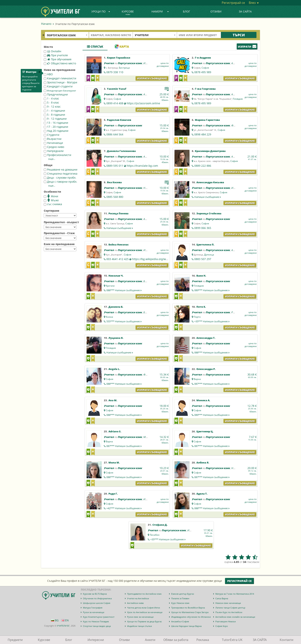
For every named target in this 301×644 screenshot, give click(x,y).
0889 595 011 (115, 166)
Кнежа (109, 317)
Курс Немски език (180, 603)
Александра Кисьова (210, 182)
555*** (124, 321)
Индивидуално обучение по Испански (191, 617)
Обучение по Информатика (97, 598)
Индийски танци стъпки (139, 626)
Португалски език (130, 63)
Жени (51, 196)
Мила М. (114, 462)
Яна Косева (114, 182)
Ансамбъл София (180, 621)
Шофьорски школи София (97, 603)
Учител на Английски (138, 598)
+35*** (212, 321)
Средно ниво (54, 147)
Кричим (110, 286)
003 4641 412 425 (117, 259)
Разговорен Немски (226, 621)
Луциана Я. (116, 338)
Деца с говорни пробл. (60, 182)
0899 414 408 (115, 103)
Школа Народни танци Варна (186, 626)
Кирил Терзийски (119, 58)
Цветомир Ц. (205, 431)
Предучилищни (56, 94)
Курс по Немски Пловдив (96, 621)
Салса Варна (222, 598)
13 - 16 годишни (56, 123)
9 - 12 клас (52, 107)
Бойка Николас (119, 245)
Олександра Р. (206, 369)
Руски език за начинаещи (140, 617)
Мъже (51, 200)
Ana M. (113, 400)
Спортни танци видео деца (97, 626)
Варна (197, 379)
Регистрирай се (233, 3)
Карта (122, 46)
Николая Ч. (116, 276)
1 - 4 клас (51, 98)
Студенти (52, 135)
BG (55, 620)
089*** (212, 290)
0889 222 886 (203, 166)
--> (60, 215)
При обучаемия (58, 59)
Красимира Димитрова (210, 151)
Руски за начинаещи (94, 612)
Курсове (128, 13)
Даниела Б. (116, 307)
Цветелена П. (205, 245)
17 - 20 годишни (56, 127)
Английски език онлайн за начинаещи (235, 617)
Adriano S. (115, 431)
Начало (46, 24)
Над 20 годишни (56, 131)
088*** (124, 290)
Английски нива (135, 603)
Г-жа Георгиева (205, 89)
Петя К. (201, 307)
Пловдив (238, 99)
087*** (212, 384)
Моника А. (203, 400)
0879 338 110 (115, 72)
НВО (48, 74)
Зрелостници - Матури (60, 82)
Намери (160, 11)
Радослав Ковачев (119, 120)
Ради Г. (113, 494)
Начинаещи (53, 143)
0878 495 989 (203, 72)
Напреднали (54, 151)
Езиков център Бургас (183, 594)
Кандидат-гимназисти (60, 78)
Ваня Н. (201, 276)
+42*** (124, 508)
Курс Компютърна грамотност (99, 617)
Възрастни (53, 139)
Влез (254, 3)
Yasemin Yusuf (117, 89)
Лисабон (155, 535)
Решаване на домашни (61, 169)
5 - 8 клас (51, 102)
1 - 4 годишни (54, 111)
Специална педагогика (61, 174)
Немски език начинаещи (228, 603)
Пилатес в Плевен (180, 598)
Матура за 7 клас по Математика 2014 (235, 594)
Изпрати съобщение (152, 78)
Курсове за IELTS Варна (95, 594)
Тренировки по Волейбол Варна (188, 608)
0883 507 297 (203, 259)
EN (65, 620)
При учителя (56, 55)
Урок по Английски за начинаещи (145, 612)
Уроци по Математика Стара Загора (190, 612)
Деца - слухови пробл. (60, 178)
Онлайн (53, 51)
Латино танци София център (230, 608)
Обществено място (60, 63)
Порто (197, 317)
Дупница (209, 255)
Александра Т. (206, 338)
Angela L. (114, 369)
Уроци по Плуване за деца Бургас (144, 621)
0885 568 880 (115, 197)
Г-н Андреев (203, 58)
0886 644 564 (115, 134)
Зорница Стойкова (209, 213)
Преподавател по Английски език (144, 594)
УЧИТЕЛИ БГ (63, 626)
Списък (95, 46)
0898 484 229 (203, 134)
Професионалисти (57, 155)
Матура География (93, 608)
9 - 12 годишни (55, 119)
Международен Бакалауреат (60, 91)
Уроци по (101, 11)
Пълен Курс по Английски (229, 612)
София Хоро (222, 626)
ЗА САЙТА (245, 11)
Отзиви (216, 11)
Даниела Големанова (121, 151)
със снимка (53, 204)
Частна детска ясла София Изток (144, 608)
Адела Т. (202, 494)
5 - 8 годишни (54, 115)
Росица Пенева (118, 213)
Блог (186, 11)
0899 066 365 (203, 228)
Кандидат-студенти (58, 86)
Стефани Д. (160, 525)
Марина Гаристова (207, 120)
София (205, 68)
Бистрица (124, 68)
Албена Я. (203, 462)
